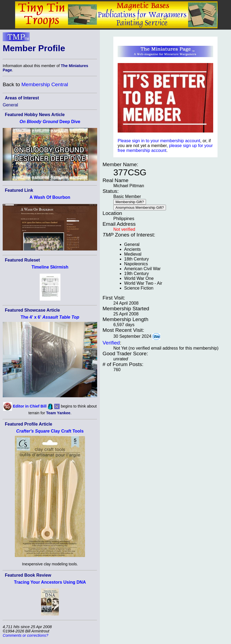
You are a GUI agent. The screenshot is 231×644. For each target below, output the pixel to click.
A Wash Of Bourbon (50, 197)
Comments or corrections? (26, 635)
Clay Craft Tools (50, 431)
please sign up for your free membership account (165, 148)
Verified (111, 343)
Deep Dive (50, 122)
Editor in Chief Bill (30, 406)
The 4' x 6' (50, 317)
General (10, 105)
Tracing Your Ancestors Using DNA (50, 582)
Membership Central (45, 84)
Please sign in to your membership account (159, 141)
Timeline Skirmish (50, 267)
